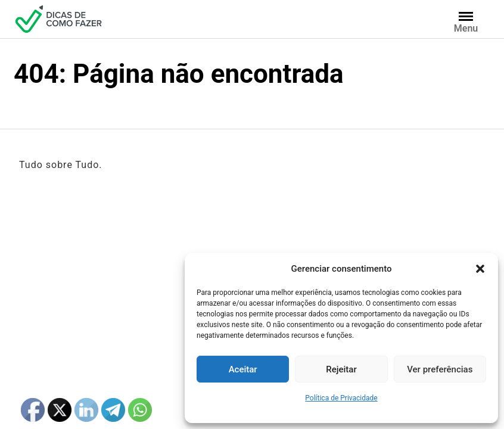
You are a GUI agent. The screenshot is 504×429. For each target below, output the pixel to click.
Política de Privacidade (341, 398)
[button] (480, 269)
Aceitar (243, 369)
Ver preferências (440, 369)
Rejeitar (341, 369)
